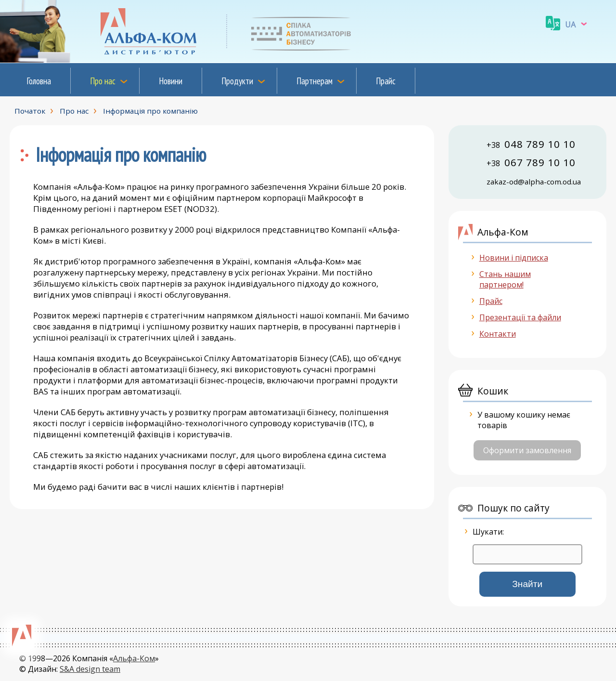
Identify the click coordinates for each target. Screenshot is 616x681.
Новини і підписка (514, 258)
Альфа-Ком (134, 658)
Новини (171, 81)
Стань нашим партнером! (505, 279)
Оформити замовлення (527, 450)
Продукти (237, 81)
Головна (39, 81)
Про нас (103, 81)
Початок (30, 111)
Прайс (386, 81)
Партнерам (314, 81)
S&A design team (90, 669)
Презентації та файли (520, 317)
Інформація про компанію (150, 111)
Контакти (498, 334)
